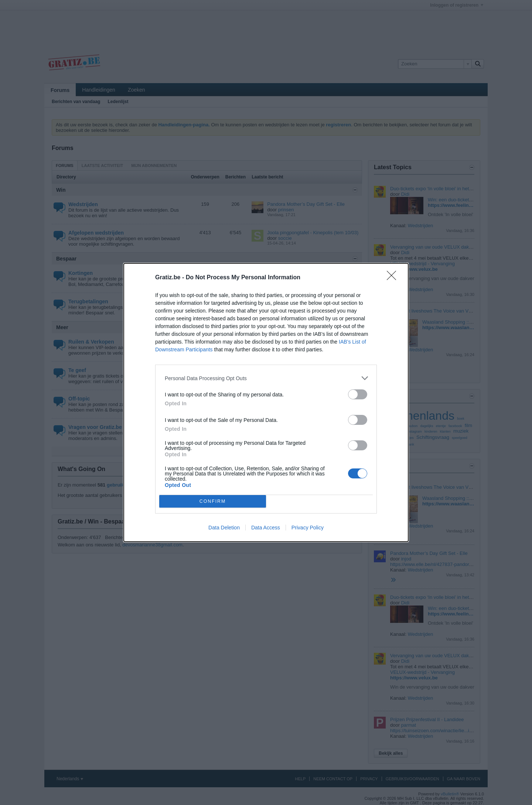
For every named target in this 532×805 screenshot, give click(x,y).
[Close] (394, 278)
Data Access (266, 528)
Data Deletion (224, 528)
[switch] (358, 394)
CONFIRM (213, 502)
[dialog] (266, 402)
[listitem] (266, 378)
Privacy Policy (308, 528)
